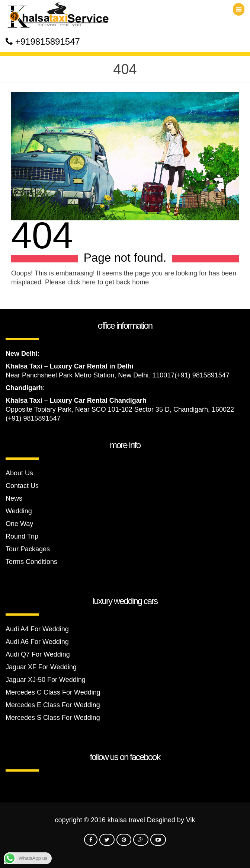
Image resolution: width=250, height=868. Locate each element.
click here (81, 282)
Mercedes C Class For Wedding (53, 692)
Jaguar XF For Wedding (41, 667)
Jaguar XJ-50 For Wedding (46, 680)
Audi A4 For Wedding (37, 629)
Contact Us (22, 486)
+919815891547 (48, 42)
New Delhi (22, 354)
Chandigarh (24, 388)
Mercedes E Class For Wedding (53, 705)
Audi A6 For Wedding (37, 642)
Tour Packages (28, 549)
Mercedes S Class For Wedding (53, 718)
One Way (19, 524)
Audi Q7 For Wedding (38, 654)
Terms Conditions (31, 562)
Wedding (19, 511)
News (14, 498)
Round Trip (22, 536)
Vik (191, 820)
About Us (19, 473)
